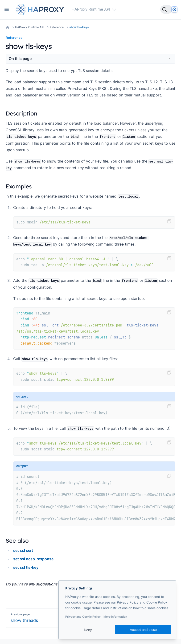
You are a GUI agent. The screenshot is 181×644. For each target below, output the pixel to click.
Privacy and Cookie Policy (83, 617)
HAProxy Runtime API (30, 27)
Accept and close (143, 630)
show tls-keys (79, 27)
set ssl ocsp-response (33, 559)
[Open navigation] (7, 9)
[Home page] (41, 10)
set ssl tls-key (26, 567)
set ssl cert (23, 550)
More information (115, 617)
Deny (88, 630)
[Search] (166, 9)
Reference (57, 27)
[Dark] (174, 9)
